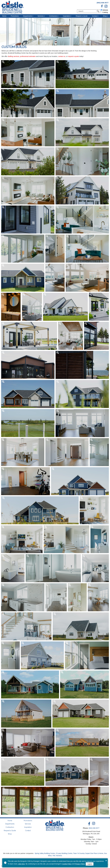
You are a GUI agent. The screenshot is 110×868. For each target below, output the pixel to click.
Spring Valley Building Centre (45, 853)
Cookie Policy (67, 864)
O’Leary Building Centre (64, 853)
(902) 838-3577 (103, 3)
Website (104, 10)
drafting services (13, 56)
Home (4, 16)
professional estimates (28, 56)
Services (41, 16)
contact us (62, 56)
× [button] (106, 861)
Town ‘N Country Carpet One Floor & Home (88, 853)
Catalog (104, 12)
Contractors (53, 16)
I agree (90, 864)
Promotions (15, 16)
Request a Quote (82, 16)
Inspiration (67, 16)
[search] (87, 11)
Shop (10, 834)
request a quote (73, 56)
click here (21, 864)
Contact (95, 16)
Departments (28, 16)
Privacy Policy (80, 864)
